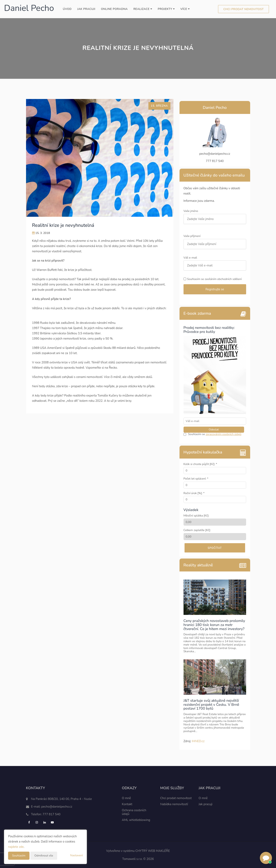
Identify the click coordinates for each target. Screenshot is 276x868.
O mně (126, 798)
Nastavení (77, 855)
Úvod (67, 9)
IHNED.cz (198, 741)
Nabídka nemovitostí (174, 804)
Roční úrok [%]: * (194, 493)
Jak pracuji (86, 9)
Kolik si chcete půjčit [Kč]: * (200, 464)
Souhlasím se (197, 434)
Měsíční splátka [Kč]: (196, 516)
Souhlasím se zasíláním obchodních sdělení (214, 279)
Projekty (166, 9)
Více (185, 9)
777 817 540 (52, 814)
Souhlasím (19, 856)
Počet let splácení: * (196, 479)
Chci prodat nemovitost (243, 9)
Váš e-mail (191, 258)
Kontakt (127, 804)
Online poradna (114, 9)
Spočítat (215, 548)
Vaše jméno (191, 211)
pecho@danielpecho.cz (57, 807)
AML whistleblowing (136, 820)
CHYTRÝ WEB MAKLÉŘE (153, 851)
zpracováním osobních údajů (224, 434)
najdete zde (16, 847)
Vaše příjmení (192, 236)
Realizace (143, 9)
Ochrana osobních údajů (134, 812)
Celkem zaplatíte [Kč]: (197, 530)
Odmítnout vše (44, 856)
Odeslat (214, 430)
